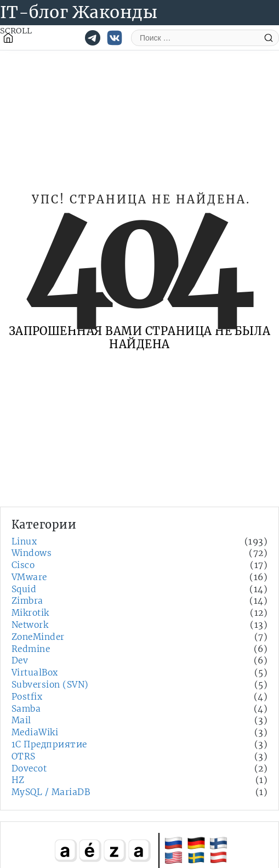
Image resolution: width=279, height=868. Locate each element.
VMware (29, 577)
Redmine (31, 649)
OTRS (24, 756)
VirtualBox (35, 673)
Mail (21, 720)
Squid (24, 589)
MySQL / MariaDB (51, 792)
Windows (32, 553)
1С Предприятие (49, 744)
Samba (26, 709)
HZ (18, 780)
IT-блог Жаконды (79, 12)
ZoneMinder (38, 637)
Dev (20, 660)
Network (30, 625)
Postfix (27, 697)
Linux (24, 541)
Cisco (23, 565)
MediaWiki (35, 732)
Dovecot (29, 768)
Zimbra (27, 601)
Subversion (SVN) (50, 685)
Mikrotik (30, 613)
